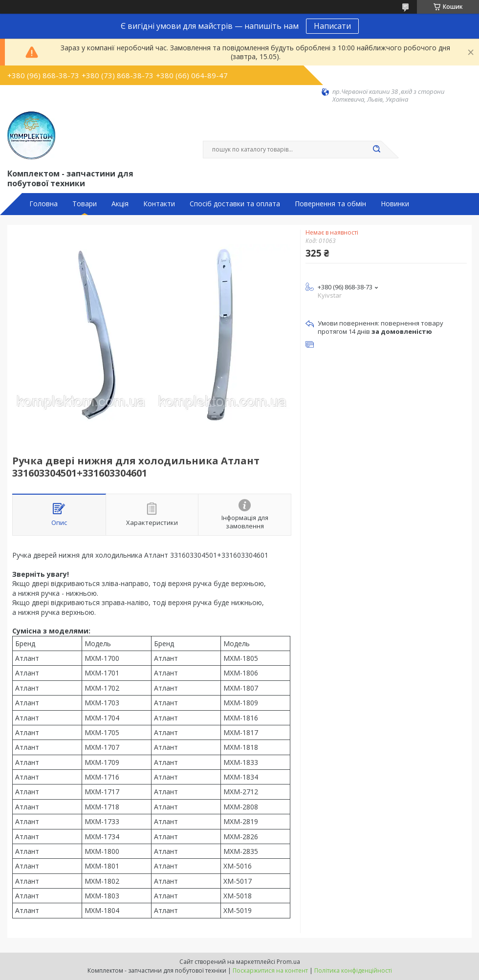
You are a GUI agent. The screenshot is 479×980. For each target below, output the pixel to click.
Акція (120, 204)
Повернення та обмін (330, 204)
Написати (332, 26)
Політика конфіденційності (353, 970)
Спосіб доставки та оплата (235, 204)
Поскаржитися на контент (270, 970)
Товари (85, 204)
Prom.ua (288, 962)
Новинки (395, 204)
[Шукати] (376, 150)
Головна (44, 204)
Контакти (159, 204)
